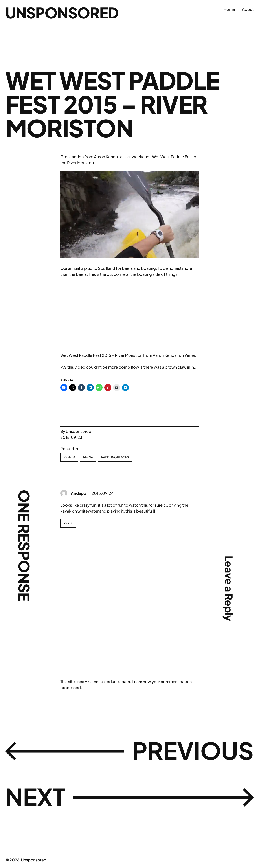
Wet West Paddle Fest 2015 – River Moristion (101, 355)
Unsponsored (62, 13)
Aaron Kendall (165, 355)
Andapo (79, 493)
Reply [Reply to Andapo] (68, 523)
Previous (193, 750)
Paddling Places (115, 457)
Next (35, 796)
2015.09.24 (103, 493)
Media (88, 457)
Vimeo (190, 355)
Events (69, 457)
